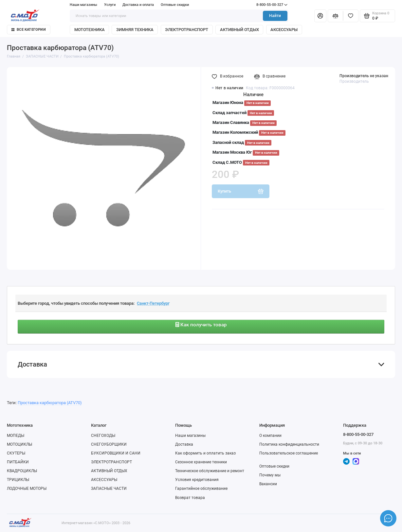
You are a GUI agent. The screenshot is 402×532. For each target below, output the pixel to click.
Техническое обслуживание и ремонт (210, 471)
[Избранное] (351, 16)
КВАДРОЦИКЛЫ (22, 471)
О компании (270, 436)
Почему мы (270, 475)
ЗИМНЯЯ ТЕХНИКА (135, 30)
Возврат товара (190, 498)
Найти (275, 16)
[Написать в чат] (388, 518)
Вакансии (268, 484)
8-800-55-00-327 (261, 5)
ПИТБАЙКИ (18, 462)
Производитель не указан (364, 76)
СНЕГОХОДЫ (103, 436)
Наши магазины (83, 5)
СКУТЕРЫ (16, 453)
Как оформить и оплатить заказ (205, 453)
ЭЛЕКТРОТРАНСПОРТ (187, 30)
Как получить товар (201, 325)
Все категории (29, 30)
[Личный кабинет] (320, 16)
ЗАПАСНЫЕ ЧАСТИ (109, 489)
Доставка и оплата (138, 5)
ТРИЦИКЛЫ (18, 480)
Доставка (184, 444)
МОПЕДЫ (16, 436)
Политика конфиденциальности (289, 444)
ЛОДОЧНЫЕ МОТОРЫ (27, 489)
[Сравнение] (335, 16)
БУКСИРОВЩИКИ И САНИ (116, 453)
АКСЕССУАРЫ (284, 30)
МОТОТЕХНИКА (90, 30)
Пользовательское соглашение (289, 453)
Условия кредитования (197, 480)
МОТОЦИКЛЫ (19, 444)
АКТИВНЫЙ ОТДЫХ (239, 30)
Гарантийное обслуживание (201, 489)
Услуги (110, 5)
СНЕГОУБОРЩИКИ (109, 444)
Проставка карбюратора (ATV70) (50, 403)
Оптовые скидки (175, 5)
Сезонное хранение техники (201, 462)
